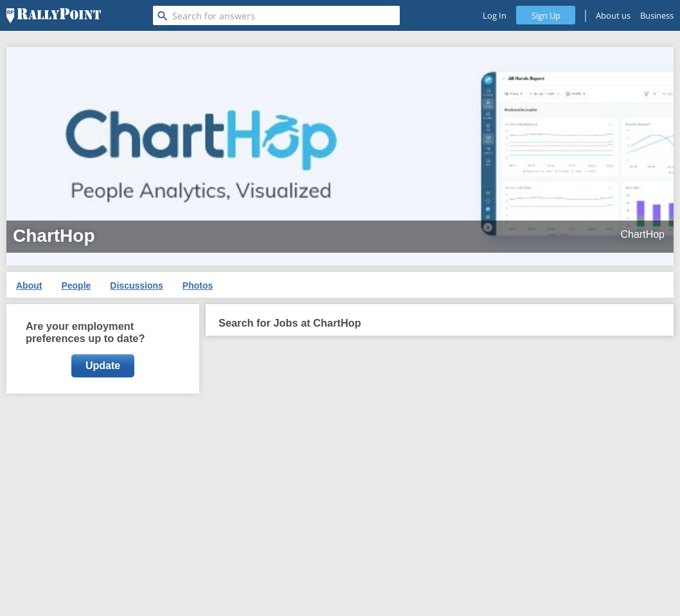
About (29, 285)
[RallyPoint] (54, 15)
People (76, 285)
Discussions (136, 285)
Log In (495, 15)
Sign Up (546, 15)
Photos (198, 285)
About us (613, 15)
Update (103, 366)
